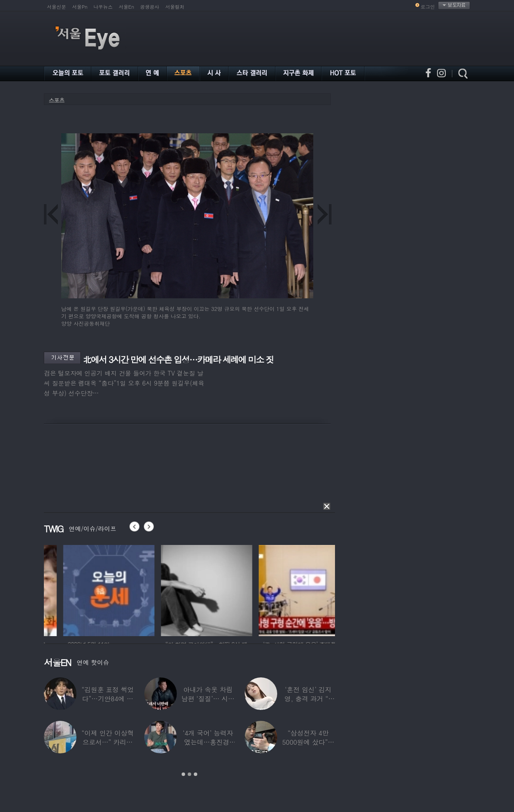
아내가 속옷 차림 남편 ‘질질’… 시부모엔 (208, 698)
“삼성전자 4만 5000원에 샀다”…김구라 (308, 742)
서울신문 (56, 7)
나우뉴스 (103, 7)
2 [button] (189, 774)
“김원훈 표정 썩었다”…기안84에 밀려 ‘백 (107, 698)
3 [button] (196, 774)
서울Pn (80, 7)
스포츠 (56, 100)
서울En (126, 7)
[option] (75, 589)
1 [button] (183, 774)
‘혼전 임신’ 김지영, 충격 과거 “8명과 (308, 698)
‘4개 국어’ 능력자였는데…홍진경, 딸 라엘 (208, 742)
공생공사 (150, 7)
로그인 (428, 7)
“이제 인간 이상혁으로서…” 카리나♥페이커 (107, 742)
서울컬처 (175, 7)
